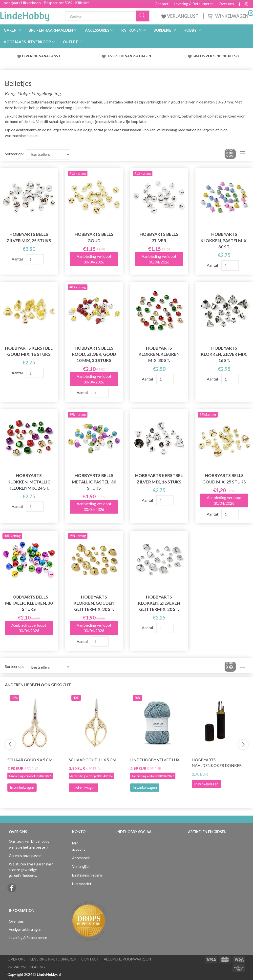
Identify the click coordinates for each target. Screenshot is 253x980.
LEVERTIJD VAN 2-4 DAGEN (129, 56)
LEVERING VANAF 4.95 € (41, 56)
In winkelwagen (145, 788)
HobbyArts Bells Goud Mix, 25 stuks (224, 479)
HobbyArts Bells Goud (94, 237)
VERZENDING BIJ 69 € (223, 56)
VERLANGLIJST (180, 16)
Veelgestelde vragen (25, 930)
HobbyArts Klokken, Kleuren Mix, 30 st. (159, 354)
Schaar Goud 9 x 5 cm (30, 760)
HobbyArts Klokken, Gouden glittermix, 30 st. (94, 603)
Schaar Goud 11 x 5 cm (93, 760)
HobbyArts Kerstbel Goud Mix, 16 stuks (29, 351)
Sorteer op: (14, 154)
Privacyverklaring (26, 967)
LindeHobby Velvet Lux (155, 760)
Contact (162, 4)
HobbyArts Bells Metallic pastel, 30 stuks (94, 482)
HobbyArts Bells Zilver (159, 237)
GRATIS (199, 56)
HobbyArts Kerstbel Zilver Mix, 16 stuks (159, 479)
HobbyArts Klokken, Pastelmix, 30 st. (224, 240)
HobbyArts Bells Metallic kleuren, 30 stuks (29, 603)
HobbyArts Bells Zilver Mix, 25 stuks (29, 237)
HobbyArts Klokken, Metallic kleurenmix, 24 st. (29, 482)
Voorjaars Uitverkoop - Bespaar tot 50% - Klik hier (46, 3)
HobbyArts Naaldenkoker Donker (217, 762)
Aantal (18, 259)
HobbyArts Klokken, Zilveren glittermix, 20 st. (159, 603)
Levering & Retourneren (194, 4)
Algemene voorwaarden (127, 959)
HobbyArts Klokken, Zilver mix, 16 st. (224, 354)
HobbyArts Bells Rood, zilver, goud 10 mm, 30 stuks (94, 354)
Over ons (226, 4)
